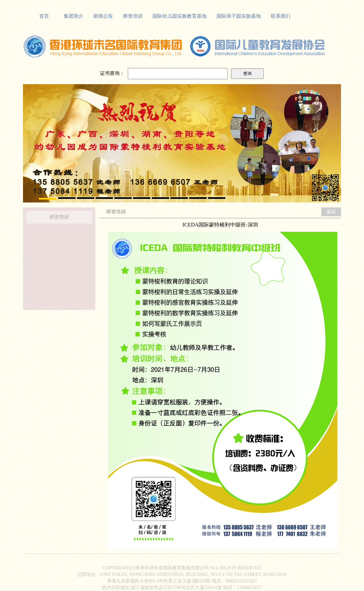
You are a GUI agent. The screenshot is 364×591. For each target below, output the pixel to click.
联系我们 (281, 16)
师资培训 (133, 16)
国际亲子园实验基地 (239, 16)
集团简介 (74, 16)
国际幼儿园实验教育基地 (180, 16)
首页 (44, 16)
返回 (331, 212)
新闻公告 (103, 16)
